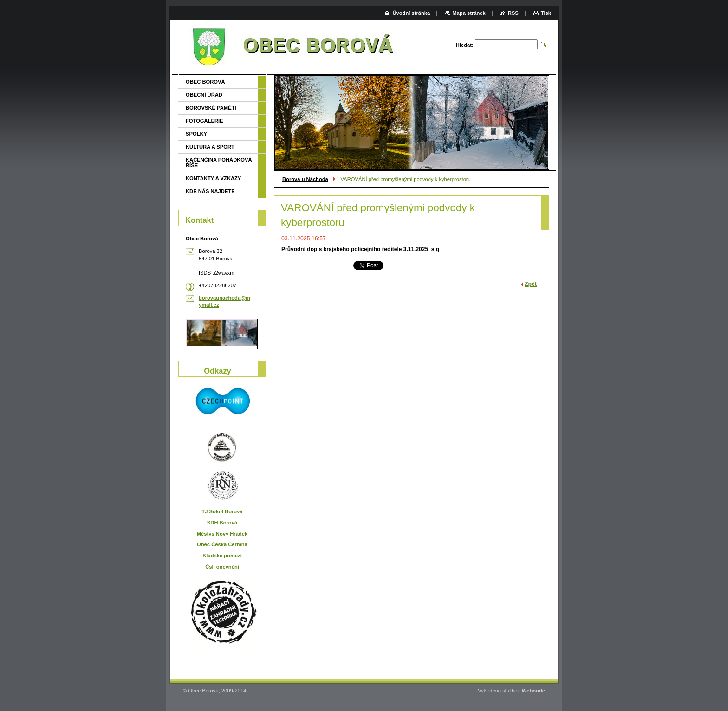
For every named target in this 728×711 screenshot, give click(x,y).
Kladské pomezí (222, 556)
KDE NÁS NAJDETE (210, 191)
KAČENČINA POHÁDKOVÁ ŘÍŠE (219, 162)
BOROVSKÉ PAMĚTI (211, 108)
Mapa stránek (469, 13)
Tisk (546, 13)
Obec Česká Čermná (222, 544)
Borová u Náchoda (305, 179)
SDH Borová (222, 523)
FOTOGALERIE (205, 121)
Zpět (531, 284)
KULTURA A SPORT (210, 147)
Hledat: (465, 45)
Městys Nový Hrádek (222, 534)
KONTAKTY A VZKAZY (213, 178)
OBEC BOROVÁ (205, 82)
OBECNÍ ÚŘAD (204, 95)
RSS (513, 13)
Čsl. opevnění (222, 567)
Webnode (533, 691)
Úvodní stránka (411, 13)
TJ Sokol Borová (222, 511)
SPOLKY (196, 134)
